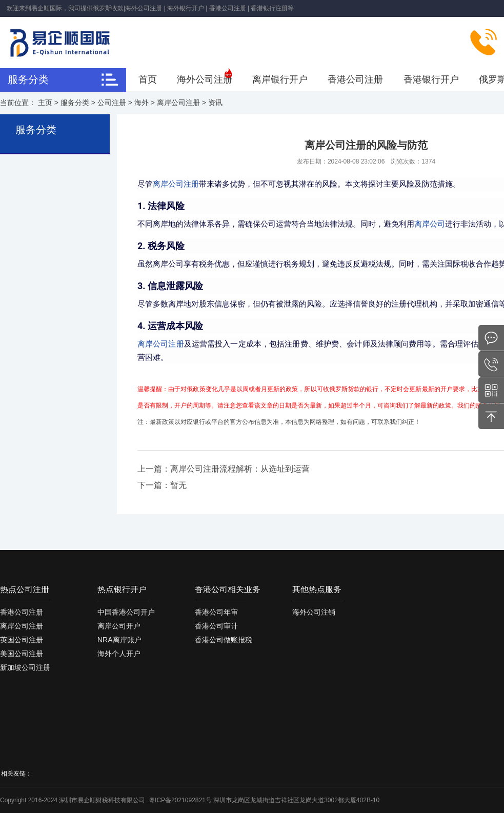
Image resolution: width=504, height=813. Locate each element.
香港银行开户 (431, 79)
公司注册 (112, 103)
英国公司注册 (22, 640)
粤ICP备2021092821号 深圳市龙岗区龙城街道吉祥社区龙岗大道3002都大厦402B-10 (264, 800)
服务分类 (75, 103)
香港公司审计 (216, 626)
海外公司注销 (314, 612)
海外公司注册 (205, 79)
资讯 (215, 103)
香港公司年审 (216, 612)
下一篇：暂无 (162, 485)
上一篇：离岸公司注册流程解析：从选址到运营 (224, 469)
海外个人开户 (119, 654)
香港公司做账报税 (224, 640)
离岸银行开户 (280, 79)
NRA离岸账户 (119, 640)
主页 (45, 103)
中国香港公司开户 (126, 612)
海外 (142, 103)
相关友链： (16, 774)
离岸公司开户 (119, 626)
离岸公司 (430, 224)
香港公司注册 (355, 79)
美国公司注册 (22, 654)
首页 (148, 79)
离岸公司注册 (178, 103)
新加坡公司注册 (25, 667)
